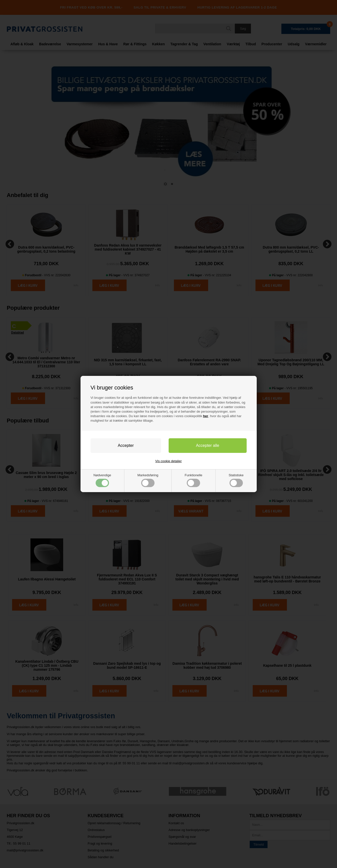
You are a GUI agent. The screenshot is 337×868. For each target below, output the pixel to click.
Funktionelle (194, 480)
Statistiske (236, 480)
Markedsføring (148, 480)
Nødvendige (102, 480)
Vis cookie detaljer (168, 461)
